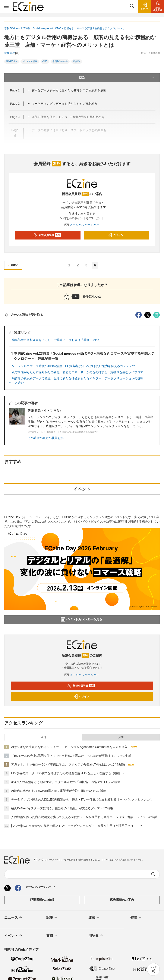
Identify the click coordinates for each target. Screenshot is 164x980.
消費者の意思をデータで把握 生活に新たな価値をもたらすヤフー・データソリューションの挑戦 (78, 378)
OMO (45, 61)
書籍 (52, 936)
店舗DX (77, 61)
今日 (43, 737)
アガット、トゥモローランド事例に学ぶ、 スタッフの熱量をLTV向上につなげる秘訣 (68, 764)
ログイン (116, 235)
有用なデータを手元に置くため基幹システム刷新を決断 (69, 90)
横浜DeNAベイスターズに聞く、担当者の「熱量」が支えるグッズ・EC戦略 (62, 808)
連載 (94, 918)
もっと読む (16, 383)
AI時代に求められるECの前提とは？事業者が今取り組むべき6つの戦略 (59, 791)
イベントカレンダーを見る (81, 620)
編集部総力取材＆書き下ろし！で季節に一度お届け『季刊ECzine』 (57, 340)
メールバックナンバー (82, 225)
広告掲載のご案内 (122, 900)
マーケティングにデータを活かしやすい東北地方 (64, 104)
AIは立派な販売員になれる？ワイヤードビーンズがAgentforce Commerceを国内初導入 (69, 747)
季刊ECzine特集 (60, 61)
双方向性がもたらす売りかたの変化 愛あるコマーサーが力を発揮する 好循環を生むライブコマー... (80, 372)
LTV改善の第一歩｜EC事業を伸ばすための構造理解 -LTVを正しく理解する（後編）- (68, 773)
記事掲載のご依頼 (42, 900)
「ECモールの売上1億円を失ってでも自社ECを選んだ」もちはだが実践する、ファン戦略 (71, 756)
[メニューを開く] (6, 6)
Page (15, 90)
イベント (14, 936)
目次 (117, 78)
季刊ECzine (12, 61)
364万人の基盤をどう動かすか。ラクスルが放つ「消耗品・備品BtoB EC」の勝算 (66, 782)
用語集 (96, 936)
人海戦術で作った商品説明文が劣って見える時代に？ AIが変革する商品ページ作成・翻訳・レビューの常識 (84, 817)
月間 (121, 737)
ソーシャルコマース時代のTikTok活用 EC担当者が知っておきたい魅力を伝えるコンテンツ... (75, 366)
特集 (136, 918)
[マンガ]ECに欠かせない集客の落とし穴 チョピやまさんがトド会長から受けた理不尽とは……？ (77, 826)
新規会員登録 (47, 235)
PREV (12, 265)
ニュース (14, 918)
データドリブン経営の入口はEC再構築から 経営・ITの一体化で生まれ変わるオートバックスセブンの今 (82, 799)
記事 (52, 918)
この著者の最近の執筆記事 (46, 438)
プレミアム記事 (30, 61)
